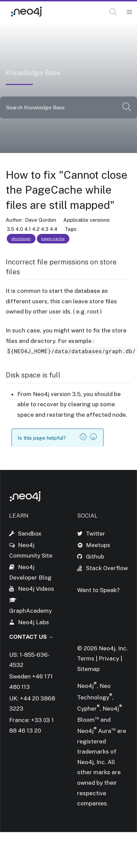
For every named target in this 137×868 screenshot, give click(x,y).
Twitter (96, 534)
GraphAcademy (30, 611)
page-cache (53, 239)
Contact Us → (31, 637)
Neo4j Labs (33, 622)
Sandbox (30, 534)
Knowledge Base (77, 12)
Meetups (98, 545)
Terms (86, 658)
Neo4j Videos (36, 589)
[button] (113, 12)
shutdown (21, 239)
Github (95, 557)
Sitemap (88, 669)
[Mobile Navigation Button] (129, 12)
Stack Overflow (107, 568)
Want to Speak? (98, 590)
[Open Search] (113, 12)
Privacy (110, 658)
